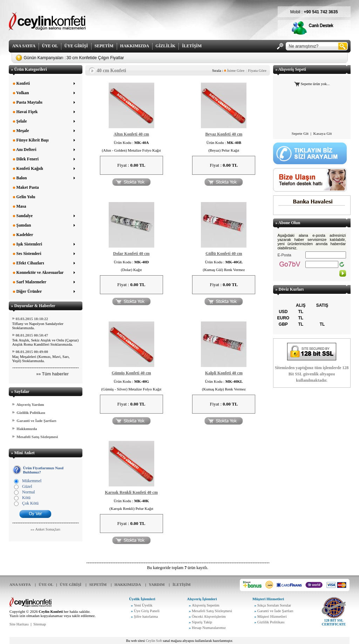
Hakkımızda (27, 429)
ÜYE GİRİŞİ (76, 46)
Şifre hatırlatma (146, 616)
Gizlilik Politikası (31, 413)
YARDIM (157, 584)
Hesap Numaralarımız (209, 628)
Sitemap (40, 624)
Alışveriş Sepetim (206, 605)
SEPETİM (104, 46)
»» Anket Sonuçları (45, 529)
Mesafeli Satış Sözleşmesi (37, 437)
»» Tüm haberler (52, 374)
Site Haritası (19, 624)
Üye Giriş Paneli (147, 611)
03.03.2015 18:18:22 (32, 319)
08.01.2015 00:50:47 (32, 335)
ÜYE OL (50, 46)
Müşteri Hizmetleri (272, 616)
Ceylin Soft (154, 641)
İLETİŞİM (192, 46)
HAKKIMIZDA (135, 46)
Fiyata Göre (257, 70)
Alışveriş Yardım (30, 404)
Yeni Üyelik (143, 605)
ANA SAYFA (24, 46)
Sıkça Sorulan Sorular (274, 605)
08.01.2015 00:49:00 (32, 352)
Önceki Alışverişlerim (209, 616)
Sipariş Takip (202, 622)
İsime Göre (234, 70)
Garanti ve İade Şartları (36, 421)
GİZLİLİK (166, 46)
